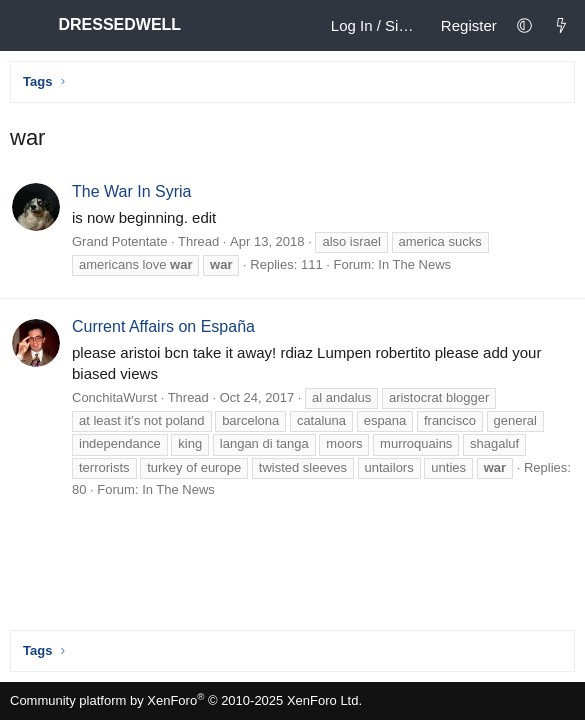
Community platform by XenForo (186, 700)
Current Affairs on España (163, 326)
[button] (524, 25)
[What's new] (561, 25)
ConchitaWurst (114, 397)
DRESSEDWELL (124, 24)
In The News (414, 264)
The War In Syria (131, 191)
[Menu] (26, 26)
